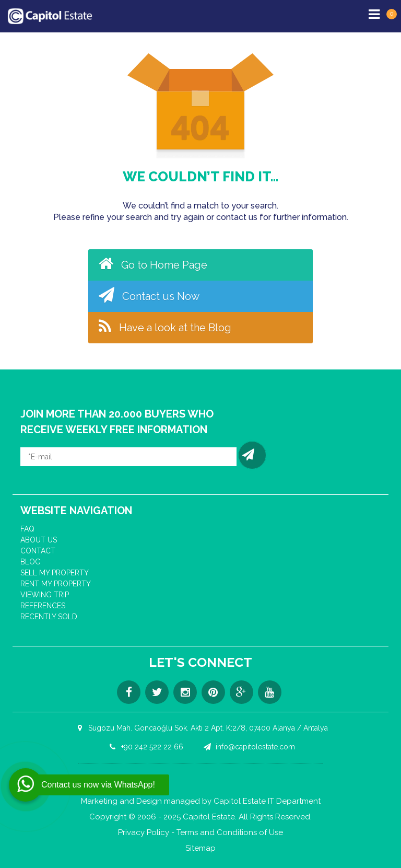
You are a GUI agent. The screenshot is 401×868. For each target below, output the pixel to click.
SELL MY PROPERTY (55, 573)
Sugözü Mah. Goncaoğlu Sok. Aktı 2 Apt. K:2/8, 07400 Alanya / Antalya (200, 728)
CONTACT (38, 551)
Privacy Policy (144, 833)
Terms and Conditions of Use (230, 833)
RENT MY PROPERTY (56, 584)
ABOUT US (39, 540)
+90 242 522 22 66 (145, 747)
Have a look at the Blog (165, 326)
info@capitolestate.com (248, 747)
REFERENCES (43, 606)
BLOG (31, 562)
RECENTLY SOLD (49, 617)
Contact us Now (149, 295)
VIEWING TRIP (45, 595)
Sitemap (200, 848)
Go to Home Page (153, 263)
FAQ (27, 529)
